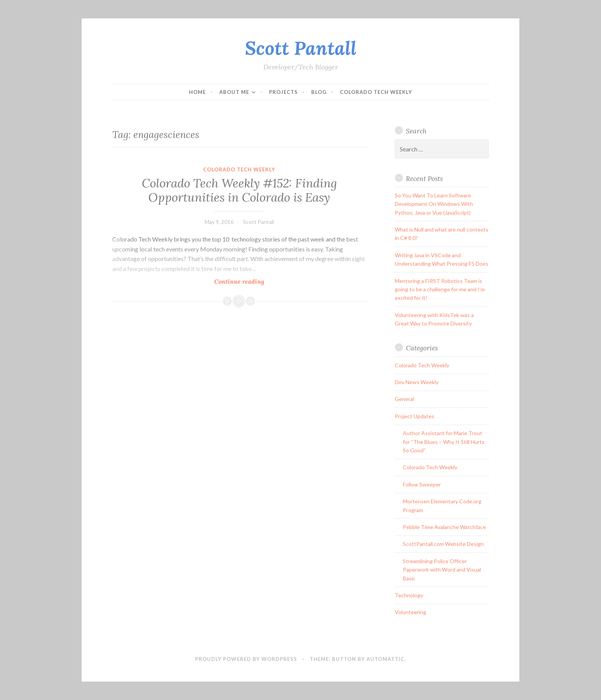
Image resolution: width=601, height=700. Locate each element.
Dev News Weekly (417, 382)
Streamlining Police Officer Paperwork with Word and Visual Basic (442, 570)
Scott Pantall (301, 48)
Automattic (385, 659)
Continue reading (259, 281)
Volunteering (411, 612)
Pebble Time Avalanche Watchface (444, 527)
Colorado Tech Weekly (376, 92)
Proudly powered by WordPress (246, 659)
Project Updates (415, 416)
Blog (319, 92)
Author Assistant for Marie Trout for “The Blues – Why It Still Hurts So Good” (444, 442)
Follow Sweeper (422, 484)
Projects (283, 92)
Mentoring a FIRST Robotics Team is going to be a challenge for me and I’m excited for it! (440, 289)
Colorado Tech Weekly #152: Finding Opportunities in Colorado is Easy (239, 191)
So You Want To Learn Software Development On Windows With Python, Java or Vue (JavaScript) (434, 204)
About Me (234, 92)
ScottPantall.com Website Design (443, 544)
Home (197, 92)
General (404, 399)
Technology (409, 595)
